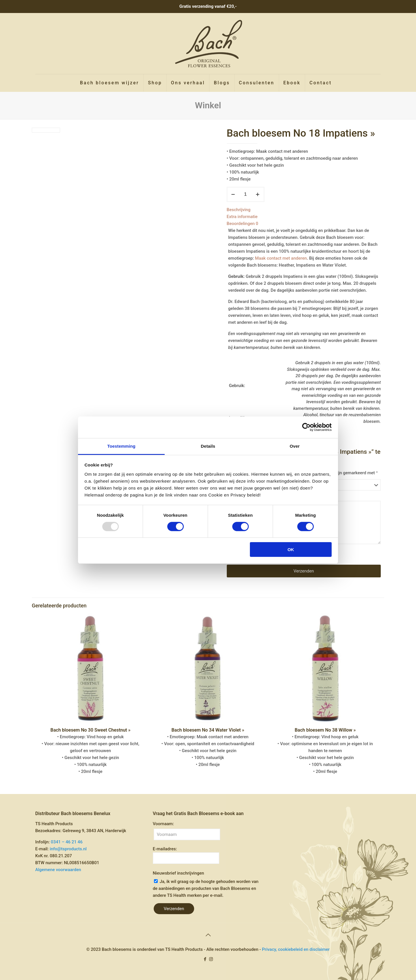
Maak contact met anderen (281, 258)
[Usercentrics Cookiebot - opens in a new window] (306, 427)
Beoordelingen (243, 224)
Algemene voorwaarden (58, 870)
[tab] (304, 210)
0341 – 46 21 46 (67, 842)
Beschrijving (239, 210)
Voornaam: (163, 824)
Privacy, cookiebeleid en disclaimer (296, 949)
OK (291, 549)
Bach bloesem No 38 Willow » (325, 730)
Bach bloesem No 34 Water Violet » (208, 730)
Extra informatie (242, 217)
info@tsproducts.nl (68, 849)
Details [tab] (208, 446)
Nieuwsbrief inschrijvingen (179, 873)
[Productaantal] (246, 194)
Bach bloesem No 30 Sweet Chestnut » (91, 730)
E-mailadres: (186, 855)
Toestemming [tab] (121, 446)
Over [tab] (295, 446)
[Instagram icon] (211, 959)
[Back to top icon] (208, 935)
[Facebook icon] (205, 959)
